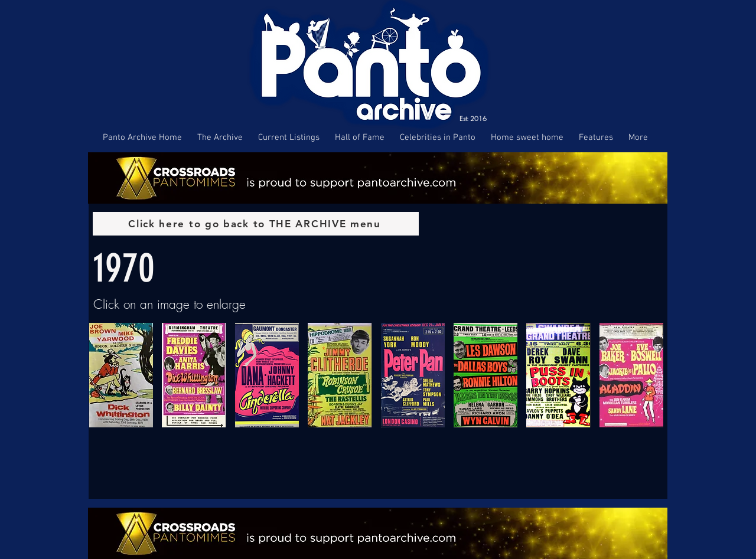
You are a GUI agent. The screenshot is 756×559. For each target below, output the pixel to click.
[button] (121, 375)
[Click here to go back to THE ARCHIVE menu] (256, 224)
